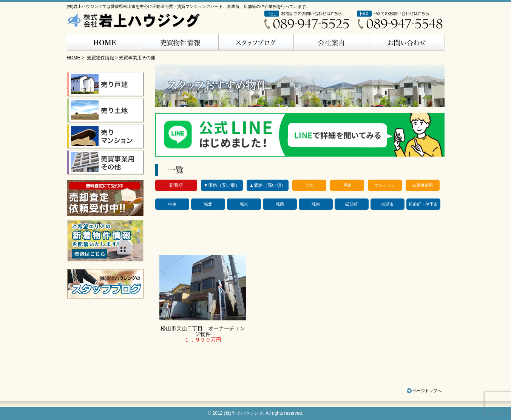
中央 (172, 204)
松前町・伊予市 (423, 204)
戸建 (347, 185)
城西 (280, 204)
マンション (385, 185)
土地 (309, 185)
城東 (244, 204)
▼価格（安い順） (222, 185)
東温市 (387, 204)
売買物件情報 (100, 58)
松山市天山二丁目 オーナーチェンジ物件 (203, 331)
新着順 (176, 185)
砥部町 (351, 204)
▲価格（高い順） (267, 185)
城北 (208, 204)
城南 (316, 204)
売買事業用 (422, 185)
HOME (74, 58)
